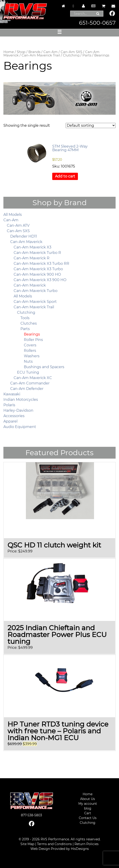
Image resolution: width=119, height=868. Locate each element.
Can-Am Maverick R (32, 258)
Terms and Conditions (54, 844)
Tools (25, 318)
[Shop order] (91, 125)
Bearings (32, 334)
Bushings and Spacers (44, 367)
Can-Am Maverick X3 (32, 247)
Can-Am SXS (71, 52)
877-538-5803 (31, 815)
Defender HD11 (24, 236)
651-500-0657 (97, 23)
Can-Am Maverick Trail (41, 55)
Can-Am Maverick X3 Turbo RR (41, 264)
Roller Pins (33, 340)
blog (88, 808)
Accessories (14, 416)
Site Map (27, 844)
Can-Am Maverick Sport (35, 302)
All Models (13, 215)
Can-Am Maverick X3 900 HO (40, 280)
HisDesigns (80, 849)
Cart (88, 813)
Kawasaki (12, 394)
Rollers (30, 351)
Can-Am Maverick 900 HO (37, 274)
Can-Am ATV (18, 225)
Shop (21, 52)
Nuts (28, 361)
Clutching (71, 55)
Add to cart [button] (65, 176)
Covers (30, 345)
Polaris (9, 405)
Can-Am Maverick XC (33, 378)
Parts (87, 55)
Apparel (10, 421)
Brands (34, 52)
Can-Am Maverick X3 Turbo (38, 269)
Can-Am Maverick (26, 242)
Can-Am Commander (30, 383)
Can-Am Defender (27, 389)
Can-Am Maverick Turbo (36, 291)
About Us (88, 799)
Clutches (29, 323)
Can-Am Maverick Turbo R (37, 253)
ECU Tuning (28, 372)
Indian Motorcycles (21, 400)
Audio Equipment (20, 427)
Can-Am (51, 52)
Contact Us (88, 818)
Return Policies (87, 844)
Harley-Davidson (18, 410)
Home (9, 52)
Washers (32, 356)
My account (88, 804)
